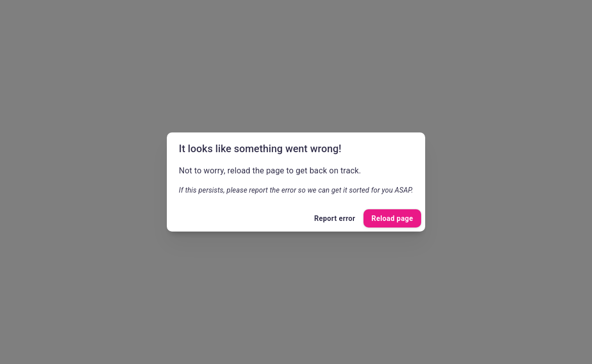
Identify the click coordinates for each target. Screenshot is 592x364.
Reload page (392, 219)
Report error (334, 219)
